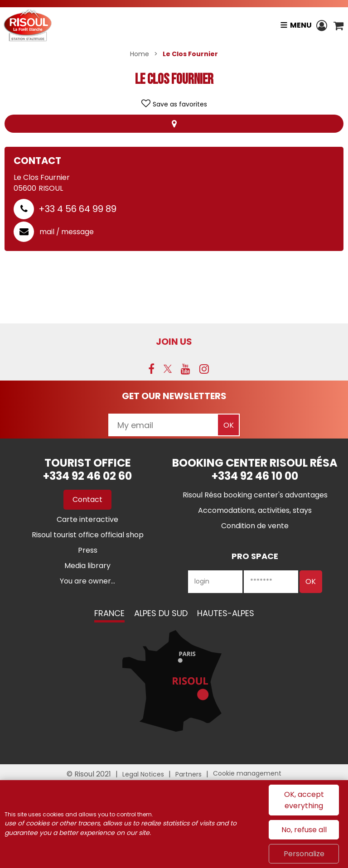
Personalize (304, 854)
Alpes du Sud (161, 613)
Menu (300, 25)
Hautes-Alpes (226, 613)
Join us (174, 342)
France (109, 613)
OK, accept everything (304, 800)
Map (174, 124)
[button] (338, 25)
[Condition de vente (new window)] (255, 526)
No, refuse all (304, 830)
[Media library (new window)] (87, 566)
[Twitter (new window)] (168, 369)
